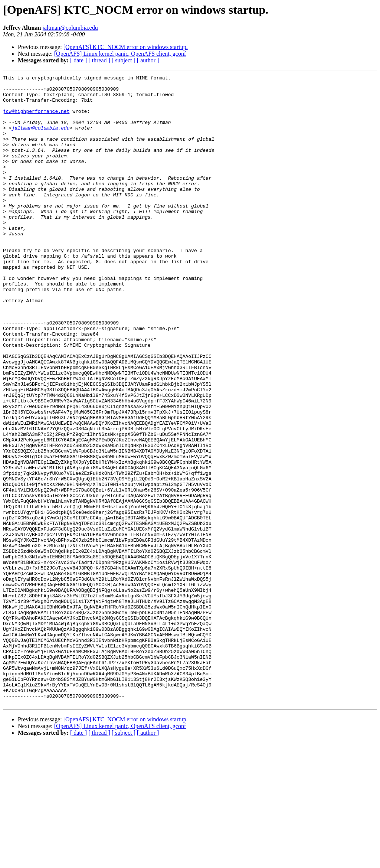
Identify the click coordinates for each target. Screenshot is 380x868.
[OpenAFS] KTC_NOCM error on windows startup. (126, 47)
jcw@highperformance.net (36, 119)
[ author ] (148, 60)
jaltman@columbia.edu (70, 28)
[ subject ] (124, 60)
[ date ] (78, 60)
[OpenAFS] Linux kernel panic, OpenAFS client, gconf (120, 54)
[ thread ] (99, 60)
